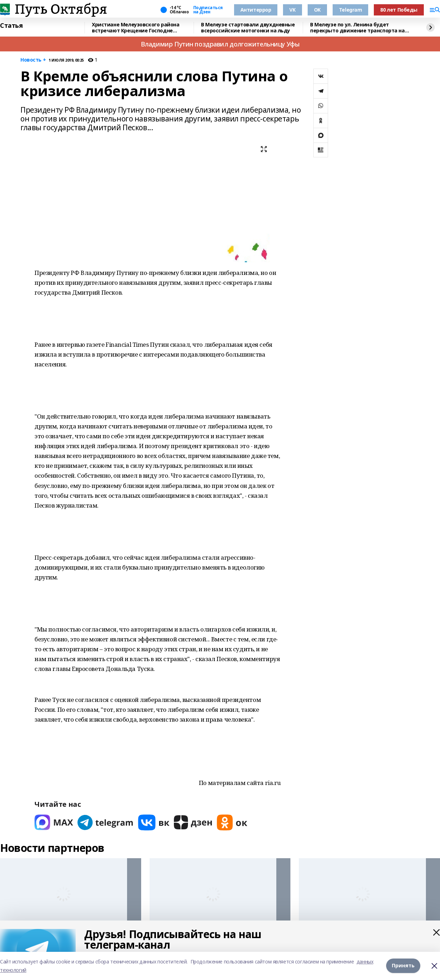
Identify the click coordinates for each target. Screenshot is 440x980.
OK (317, 10)
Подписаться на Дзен (208, 10)
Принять (403, 966)
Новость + (33, 60)
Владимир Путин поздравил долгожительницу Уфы (220, 44)
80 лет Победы (399, 10)
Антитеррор (256, 10)
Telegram (351, 10)
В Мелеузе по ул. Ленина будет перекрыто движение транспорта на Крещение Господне (357, 28)
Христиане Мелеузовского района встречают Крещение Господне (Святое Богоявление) (136, 28)
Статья (11, 26)
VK (292, 10)
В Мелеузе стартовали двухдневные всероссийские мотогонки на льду (248, 28)
